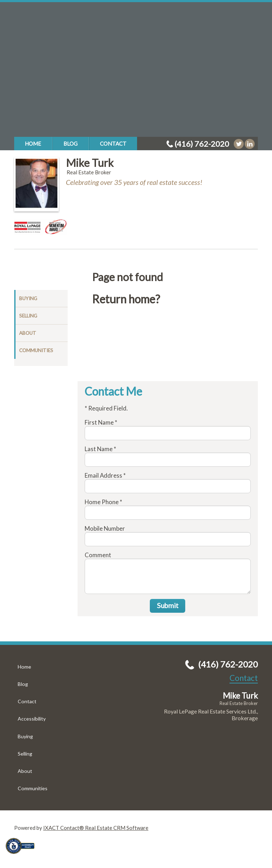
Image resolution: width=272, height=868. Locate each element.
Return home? (126, 299)
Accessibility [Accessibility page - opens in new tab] (32, 719)
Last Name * (100, 449)
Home (33, 144)
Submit (168, 605)
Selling (28, 316)
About (28, 333)
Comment (98, 555)
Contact (113, 144)
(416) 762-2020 (202, 144)
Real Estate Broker (239, 703)
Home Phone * (103, 502)
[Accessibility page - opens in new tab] (23, 856)
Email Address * (105, 475)
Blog (70, 144)
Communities (36, 350)
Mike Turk (90, 163)
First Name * (101, 422)
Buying (28, 298)
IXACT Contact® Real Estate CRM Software (96, 828)
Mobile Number (105, 528)
